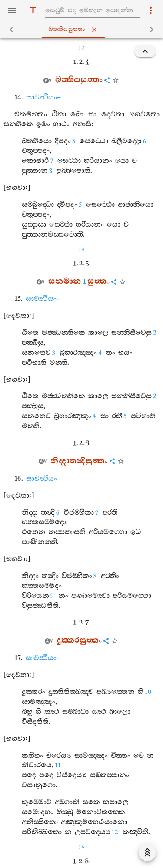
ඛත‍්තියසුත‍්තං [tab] (83, 30)
